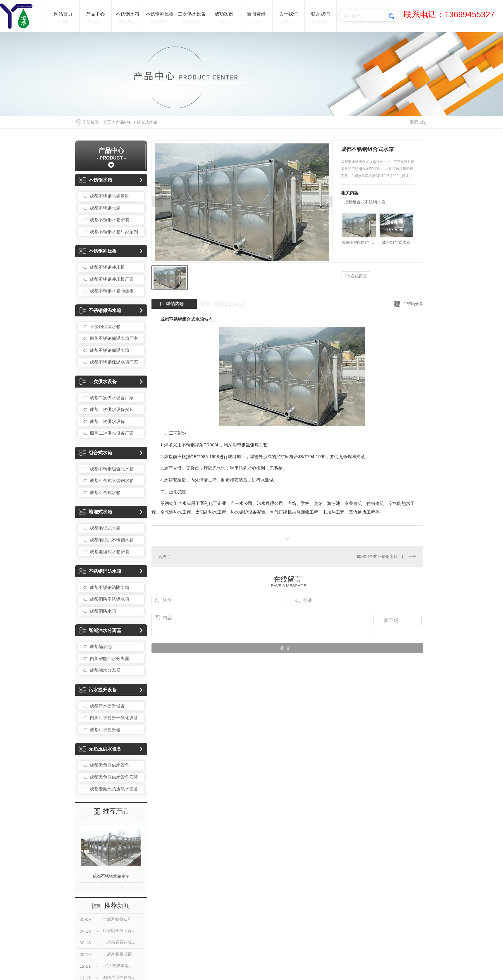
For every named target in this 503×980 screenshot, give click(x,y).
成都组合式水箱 (105, 492)
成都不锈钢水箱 (105, 208)
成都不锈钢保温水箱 (110, 350)
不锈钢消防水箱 (100, 571)
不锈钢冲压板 (98, 251)
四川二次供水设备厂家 (112, 433)
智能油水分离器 (100, 630)
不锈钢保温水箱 (100, 310)
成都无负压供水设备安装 (114, 777)
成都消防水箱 (103, 611)
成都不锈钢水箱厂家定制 (114, 232)
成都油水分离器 (105, 670)
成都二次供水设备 (107, 421)
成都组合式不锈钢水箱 (112, 480)
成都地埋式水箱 (105, 528)
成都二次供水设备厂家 (112, 398)
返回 (418, 122)
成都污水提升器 (105, 730)
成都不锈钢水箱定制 (110, 196)
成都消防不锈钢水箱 (110, 599)
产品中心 (124, 122)
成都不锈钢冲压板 (107, 267)
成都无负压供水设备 (110, 765)
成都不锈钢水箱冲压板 (112, 291)
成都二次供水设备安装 (112, 409)
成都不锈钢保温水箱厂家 (114, 362)
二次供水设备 (98, 382)
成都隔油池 (101, 646)
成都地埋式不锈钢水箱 (112, 540)
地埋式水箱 (96, 512)
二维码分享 (413, 304)
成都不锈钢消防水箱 (110, 587)
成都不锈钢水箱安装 (110, 220)
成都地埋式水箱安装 (110, 552)
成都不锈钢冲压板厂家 (112, 279)
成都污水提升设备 (107, 706)
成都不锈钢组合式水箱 (112, 469)
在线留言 (356, 276)
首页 (107, 122)
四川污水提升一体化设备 (114, 718)
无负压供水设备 (100, 749)
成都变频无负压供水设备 (114, 789)
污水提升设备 (98, 690)
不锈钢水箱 (96, 180)
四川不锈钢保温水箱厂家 (114, 338)
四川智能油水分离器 (110, 658)
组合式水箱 (147, 122)
